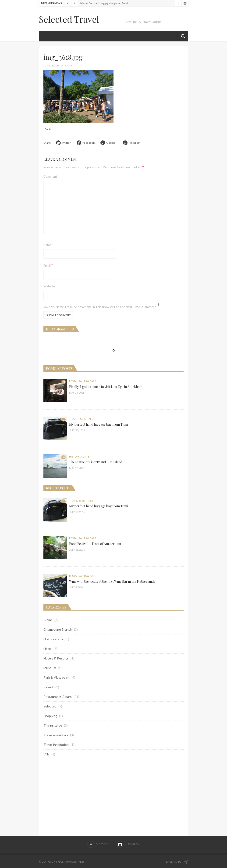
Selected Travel (69, 19)
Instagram (185, 3)
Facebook (178, 3)
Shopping (50, 716)
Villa (46, 754)
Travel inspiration (56, 745)
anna (68, 65)
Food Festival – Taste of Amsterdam (95, 544)
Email (48, 265)
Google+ (112, 143)
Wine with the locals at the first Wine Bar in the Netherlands (112, 581)
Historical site (79, 456)
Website (49, 286)
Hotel (48, 649)
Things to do (53, 725)
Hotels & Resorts (56, 658)
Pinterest (135, 143)
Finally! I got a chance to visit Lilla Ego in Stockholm (106, 387)
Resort (48, 687)
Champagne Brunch (58, 629)
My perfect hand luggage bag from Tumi (104, 3)
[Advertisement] (113, 796)
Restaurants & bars (83, 381)
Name (49, 244)
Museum (50, 668)
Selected (50, 706)
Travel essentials (81, 419)
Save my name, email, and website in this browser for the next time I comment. (100, 307)
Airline (48, 620)
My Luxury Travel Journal (144, 22)
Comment (50, 176)
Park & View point (57, 677)
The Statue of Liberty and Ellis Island (96, 462)
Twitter (66, 143)
